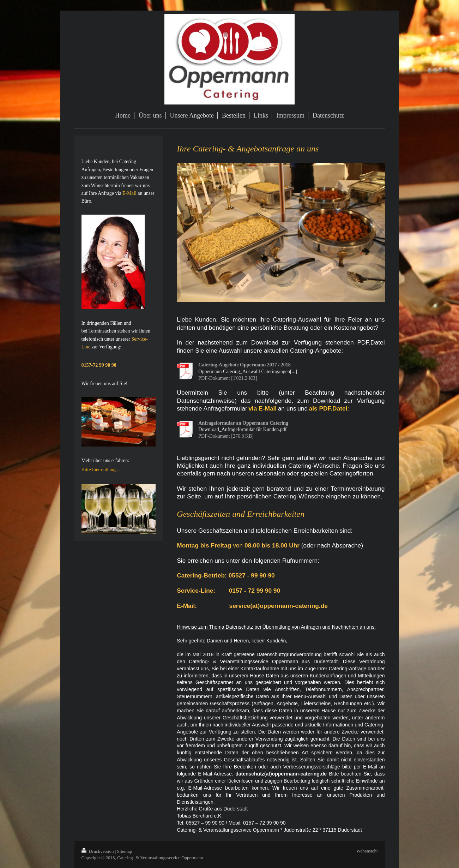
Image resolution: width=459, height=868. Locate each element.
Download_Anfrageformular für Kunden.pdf (242, 429)
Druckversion (98, 851)
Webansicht (367, 851)
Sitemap (125, 851)
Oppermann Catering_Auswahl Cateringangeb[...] (248, 372)
